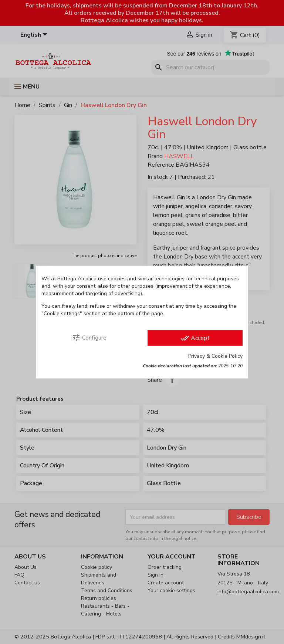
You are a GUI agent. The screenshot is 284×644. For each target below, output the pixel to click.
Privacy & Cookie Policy (215, 356)
